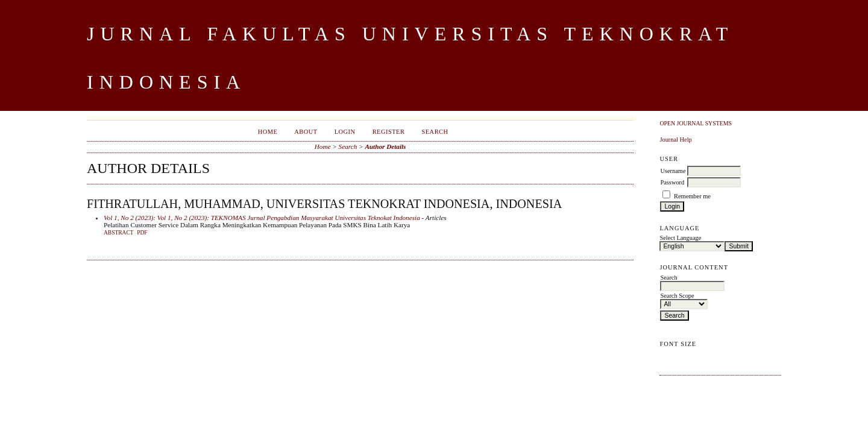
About (306, 132)
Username (673, 171)
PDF (142, 233)
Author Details (385, 146)
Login (345, 132)
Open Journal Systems (696, 123)
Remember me (692, 196)
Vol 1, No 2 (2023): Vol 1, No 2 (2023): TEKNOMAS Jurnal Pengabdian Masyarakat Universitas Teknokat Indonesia (262, 218)
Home (268, 132)
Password (672, 182)
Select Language (680, 238)
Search (435, 132)
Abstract (119, 233)
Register (389, 132)
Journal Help (675, 140)
